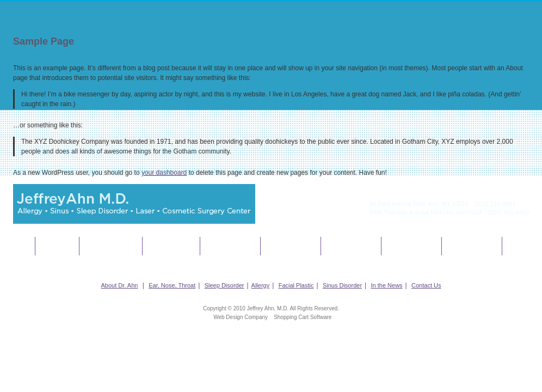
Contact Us (472, 246)
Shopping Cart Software (303, 317)
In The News (411, 246)
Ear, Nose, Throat (110, 246)
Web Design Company (241, 317)
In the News (387, 285)
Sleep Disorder (171, 246)
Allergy (230, 246)
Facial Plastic (296, 285)
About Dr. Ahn (57, 246)
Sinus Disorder (351, 246)
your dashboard (164, 173)
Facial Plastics (291, 246)
